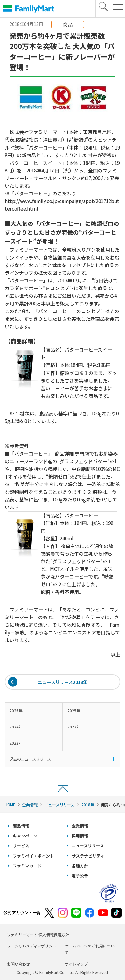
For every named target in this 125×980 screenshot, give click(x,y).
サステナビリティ (88, 856)
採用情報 (80, 836)
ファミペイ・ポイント (33, 856)
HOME (10, 804)
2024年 (16, 727)
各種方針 (80, 866)
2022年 (16, 743)
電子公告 (80, 876)
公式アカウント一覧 (22, 913)
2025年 (74, 710)
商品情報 (21, 826)
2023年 (74, 727)
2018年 (88, 804)
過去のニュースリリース (30, 759)
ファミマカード (27, 866)
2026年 (16, 710)
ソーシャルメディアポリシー (32, 946)
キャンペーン (25, 836)
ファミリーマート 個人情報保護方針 (38, 935)
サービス (21, 846)
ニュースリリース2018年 (63, 682)
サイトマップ (76, 964)
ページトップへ (62, 788)
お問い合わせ (18, 964)
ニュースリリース (59, 804)
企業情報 (30, 804)
